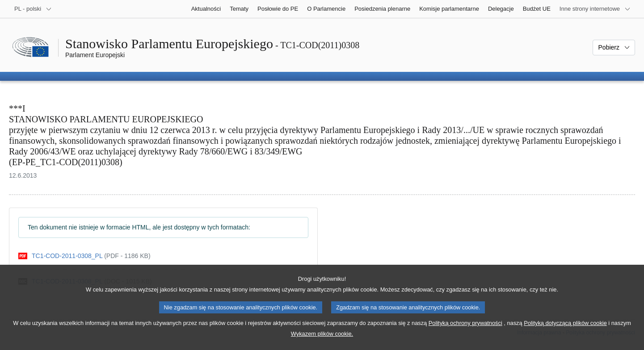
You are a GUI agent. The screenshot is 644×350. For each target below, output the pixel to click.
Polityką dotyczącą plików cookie (565, 333)
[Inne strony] (595, 9)
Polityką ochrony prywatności (465, 333)
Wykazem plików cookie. (322, 344)
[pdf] (84, 256)
